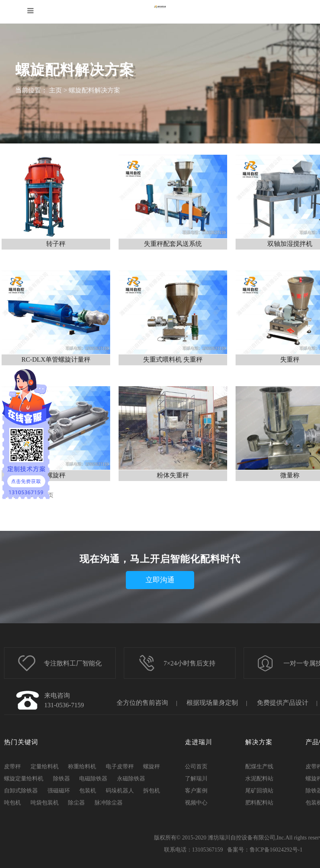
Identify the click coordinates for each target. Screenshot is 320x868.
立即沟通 (160, 580)
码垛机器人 (120, 791)
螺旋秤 (152, 767)
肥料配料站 (259, 803)
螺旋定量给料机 (24, 779)
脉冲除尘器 (109, 803)
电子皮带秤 (120, 767)
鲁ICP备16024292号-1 (276, 850)
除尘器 (76, 803)
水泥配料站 (259, 779)
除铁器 (62, 779)
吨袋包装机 (45, 803)
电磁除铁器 (93, 779)
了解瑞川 (196, 779)
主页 (55, 90)
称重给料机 (82, 767)
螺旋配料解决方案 (94, 90)
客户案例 (196, 791)
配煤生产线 (259, 767)
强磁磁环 (59, 791)
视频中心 (196, 803)
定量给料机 (45, 767)
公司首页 (196, 767)
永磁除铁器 (131, 779)
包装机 (88, 791)
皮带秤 (12, 767)
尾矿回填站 (259, 791)
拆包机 (152, 791)
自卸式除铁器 (21, 791)
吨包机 (12, 803)
